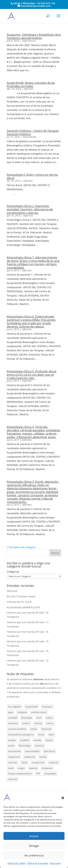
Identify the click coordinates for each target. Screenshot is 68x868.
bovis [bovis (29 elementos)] (39, 718)
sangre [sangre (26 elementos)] (21, 768)
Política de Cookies (17, 863)
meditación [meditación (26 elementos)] (30, 757)
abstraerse (26, 688)
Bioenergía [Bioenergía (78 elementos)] (27, 718)
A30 (41, 684)
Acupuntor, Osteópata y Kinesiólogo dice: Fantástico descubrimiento (34, 36)
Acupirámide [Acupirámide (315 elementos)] (31, 707)
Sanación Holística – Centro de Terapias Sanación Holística (33, 132)
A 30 (9, 684)
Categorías (13, 572)
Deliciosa (12, 591)
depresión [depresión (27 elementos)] (46, 729)
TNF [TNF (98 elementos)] (38, 774)
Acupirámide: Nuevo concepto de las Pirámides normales (31, 84)
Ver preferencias (34, 855)
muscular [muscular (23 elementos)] (13, 762)
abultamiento (39, 688)
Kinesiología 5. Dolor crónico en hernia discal (32, 176)
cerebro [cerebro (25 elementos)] (26, 723)
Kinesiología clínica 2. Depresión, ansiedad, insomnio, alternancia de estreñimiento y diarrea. (30, 209)
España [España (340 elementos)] (49, 740)
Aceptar (34, 836)
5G (8, 679)
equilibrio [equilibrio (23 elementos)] (25, 740)
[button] (63, 798)
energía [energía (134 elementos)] (12, 740)
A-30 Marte (55, 692)
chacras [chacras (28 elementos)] (38, 723)
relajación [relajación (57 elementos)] (54, 762)
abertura (49, 684)
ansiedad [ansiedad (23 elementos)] (13, 718)
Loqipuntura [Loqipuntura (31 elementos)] (14, 757)
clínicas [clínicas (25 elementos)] (50, 723)
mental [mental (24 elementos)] (43, 757)
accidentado (13, 697)
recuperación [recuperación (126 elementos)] (38, 762)
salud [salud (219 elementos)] (11, 768)
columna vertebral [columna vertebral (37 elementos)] (17, 729)
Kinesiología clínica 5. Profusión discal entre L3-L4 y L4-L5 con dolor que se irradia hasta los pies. (32, 375)
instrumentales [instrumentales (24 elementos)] (32, 751)
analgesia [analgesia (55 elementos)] (22, 712)
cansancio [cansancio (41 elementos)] (13, 723)
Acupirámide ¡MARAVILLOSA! (24, 607)
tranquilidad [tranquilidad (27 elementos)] (50, 774)
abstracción (29, 692)
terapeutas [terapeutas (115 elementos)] (47, 768)
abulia (47, 679)
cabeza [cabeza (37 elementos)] (49, 718)
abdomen (38, 679)
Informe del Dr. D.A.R (19, 602)
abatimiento (13, 688)
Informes (29, 89)
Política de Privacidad (38, 863)
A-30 (56, 684)
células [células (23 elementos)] (34, 729)
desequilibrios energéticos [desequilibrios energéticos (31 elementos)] (21, 735)
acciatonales (42, 692)
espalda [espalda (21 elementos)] (37, 740)
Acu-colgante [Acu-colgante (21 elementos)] (15, 707)
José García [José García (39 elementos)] (49, 751)
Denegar (34, 846)
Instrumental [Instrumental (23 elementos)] (14, 751)
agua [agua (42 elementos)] (11, 712)
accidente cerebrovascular (25, 684)
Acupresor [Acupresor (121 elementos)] (47, 707)
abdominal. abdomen (21, 679)
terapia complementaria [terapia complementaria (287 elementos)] (20, 774)
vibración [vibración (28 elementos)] (13, 779)
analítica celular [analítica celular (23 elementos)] (39, 712)
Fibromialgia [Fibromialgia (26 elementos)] (25, 746)
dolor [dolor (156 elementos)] (51, 735)
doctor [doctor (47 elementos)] (41, 735)
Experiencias (29, 41)
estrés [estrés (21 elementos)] (11, 746)
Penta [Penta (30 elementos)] (24, 762)
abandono (17, 692)
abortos (55, 679)
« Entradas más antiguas (21, 547)
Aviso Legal (55, 863)
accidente (52, 688)
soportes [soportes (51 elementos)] (33, 768)
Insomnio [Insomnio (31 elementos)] (39, 746)
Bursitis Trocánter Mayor (21, 596)
